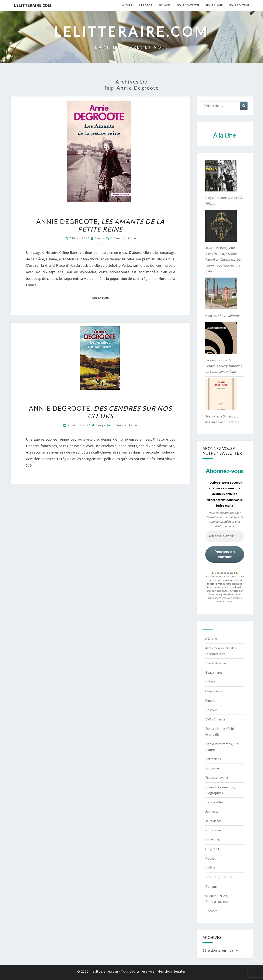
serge (100, 238)
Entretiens (213, 759)
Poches (211, 858)
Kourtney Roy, (223, 315)
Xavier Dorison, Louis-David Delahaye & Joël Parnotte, (223, 259)
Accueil (127, 5)
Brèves (210, 682)
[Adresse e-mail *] (225, 536)
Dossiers (211, 710)
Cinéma (211, 701)
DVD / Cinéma (215, 719)
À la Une (211, 638)
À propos (146, 5)
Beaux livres (214, 672)
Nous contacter (188, 5)
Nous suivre (214, 5)
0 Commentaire (123, 238)
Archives (165, 5)
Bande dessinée (216, 663)
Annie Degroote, (100, 225)
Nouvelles (212, 840)
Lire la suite (102, 297)
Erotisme (212, 768)
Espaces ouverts (217, 778)
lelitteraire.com (32, 5)
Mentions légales (172, 971)
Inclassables (214, 802)
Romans (211, 886)
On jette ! (212, 849)
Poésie (210, 868)
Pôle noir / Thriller (219, 877)
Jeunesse (212, 811)
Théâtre (211, 911)
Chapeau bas (214, 691)
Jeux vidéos (213, 821)
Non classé (213, 830)
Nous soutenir (239, 5)
